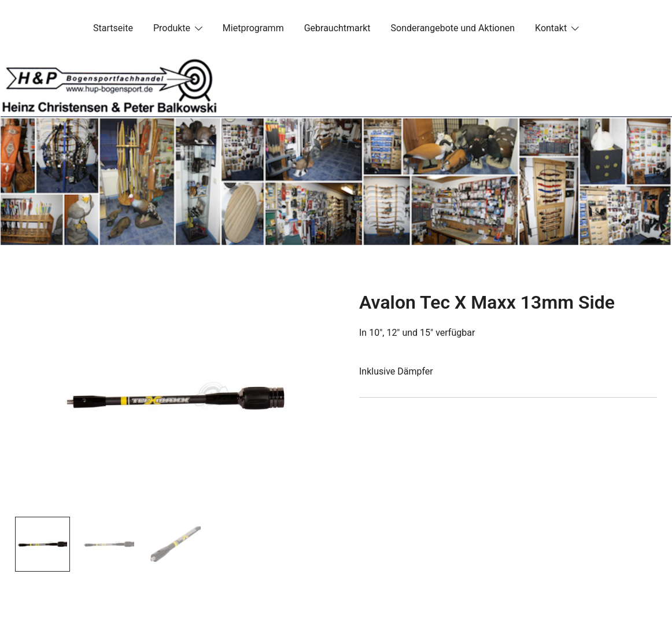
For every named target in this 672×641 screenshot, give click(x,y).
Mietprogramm (253, 28)
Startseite (113, 28)
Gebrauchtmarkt (337, 28)
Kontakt (551, 28)
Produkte (172, 28)
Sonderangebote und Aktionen (453, 28)
